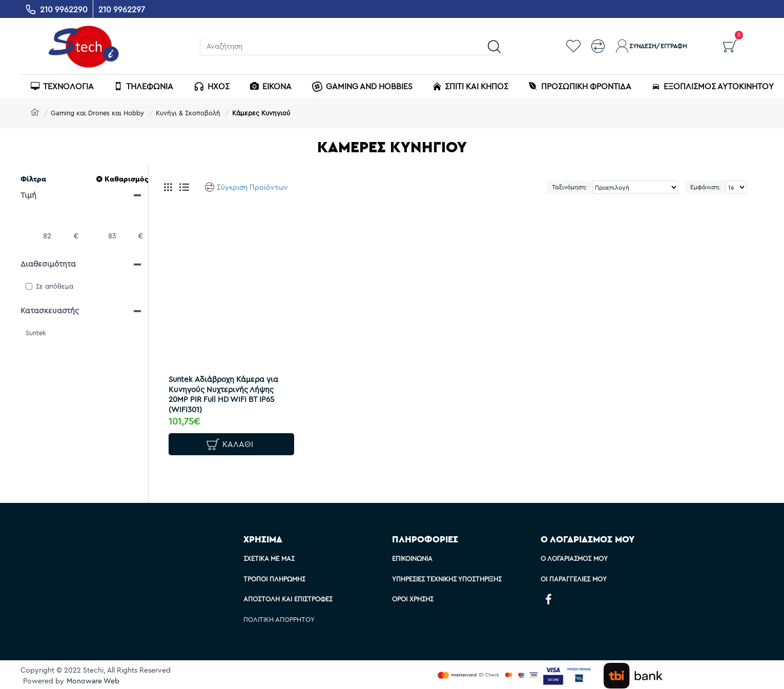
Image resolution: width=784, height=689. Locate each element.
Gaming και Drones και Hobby (97, 113)
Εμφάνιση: (705, 187)
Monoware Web (93, 681)
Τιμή (28, 195)
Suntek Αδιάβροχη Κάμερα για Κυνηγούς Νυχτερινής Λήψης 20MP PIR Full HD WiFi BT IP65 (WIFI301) (226, 391)
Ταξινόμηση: (570, 187)
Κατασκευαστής (50, 310)
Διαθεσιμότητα (48, 264)
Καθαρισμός (126, 179)
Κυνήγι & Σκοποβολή (188, 113)
